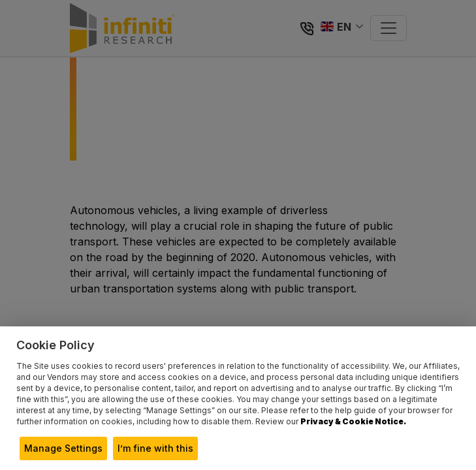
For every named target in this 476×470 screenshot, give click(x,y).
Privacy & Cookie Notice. (353, 421)
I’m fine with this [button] (155, 448)
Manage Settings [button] (63, 448)
